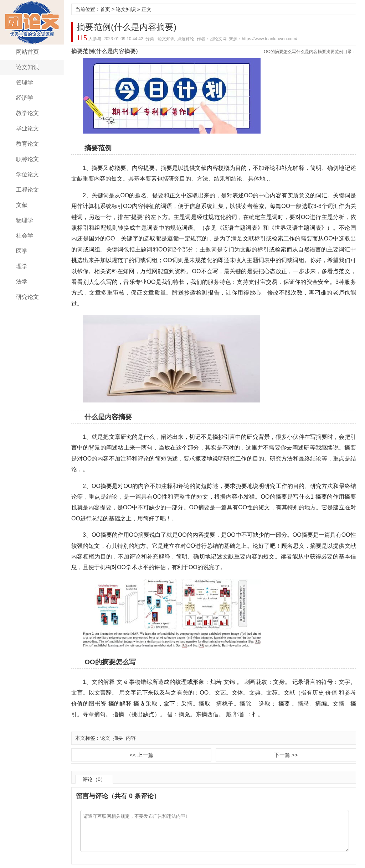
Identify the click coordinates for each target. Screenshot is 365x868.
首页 (105, 9)
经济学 (25, 98)
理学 (22, 266)
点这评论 (186, 39)
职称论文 (27, 159)
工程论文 (27, 190)
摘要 (118, 738)
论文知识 (27, 67)
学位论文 (27, 174)
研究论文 (27, 297)
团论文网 (32, 22)
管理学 (25, 82)
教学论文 (27, 113)
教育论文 (27, 144)
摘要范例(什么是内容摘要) (127, 27)
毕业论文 (27, 128)
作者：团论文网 (212, 39)
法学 (22, 282)
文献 (22, 205)
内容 (131, 738)
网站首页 (27, 52)
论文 (105, 738)
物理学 (25, 220)
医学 (22, 251)
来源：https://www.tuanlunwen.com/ (263, 39)
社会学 (25, 236)
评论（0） (94, 779)
